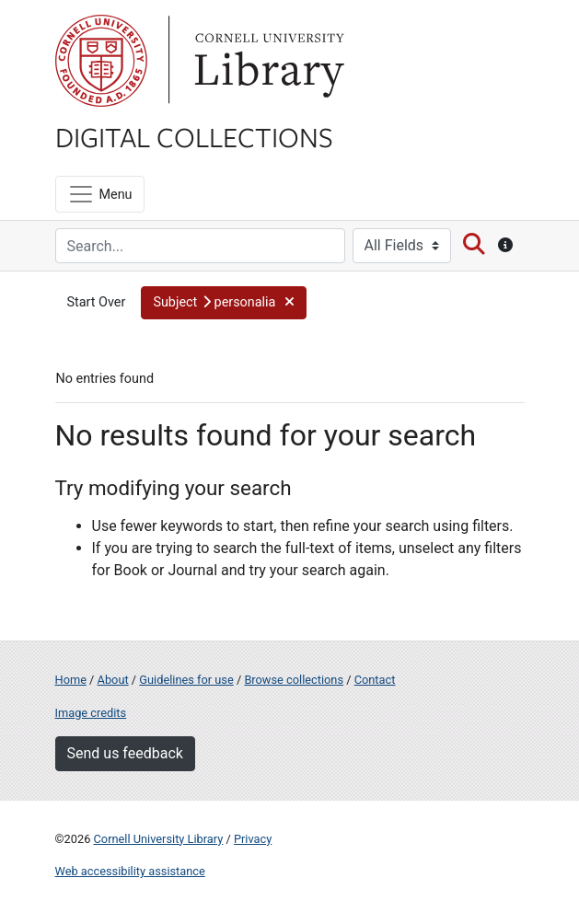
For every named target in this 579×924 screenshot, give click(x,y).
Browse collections (294, 680)
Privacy (253, 839)
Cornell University (101, 61)
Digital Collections (194, 136)
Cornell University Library (159, 839)
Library (267, 61)
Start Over (97, 302)
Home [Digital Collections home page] (71, 680)
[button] (223, 303)
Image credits (91, 713)
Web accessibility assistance (130, 871)
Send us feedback (125, 753)
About (113, 680)
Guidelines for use (186, 680)
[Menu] (100, 194)
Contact (375, 680)
